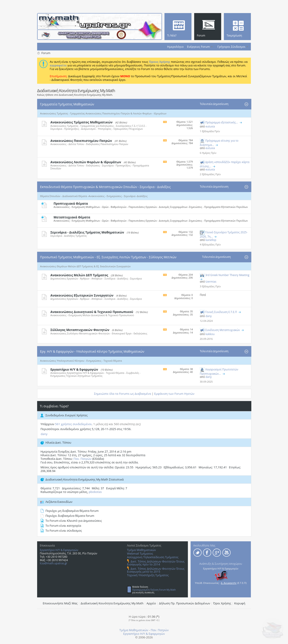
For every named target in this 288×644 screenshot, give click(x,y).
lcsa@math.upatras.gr (54, 563)
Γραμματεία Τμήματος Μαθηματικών (67, 104)
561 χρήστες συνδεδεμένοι (73, 424)
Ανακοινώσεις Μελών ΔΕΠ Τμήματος (79, 275)
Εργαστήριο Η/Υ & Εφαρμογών (74, 369)
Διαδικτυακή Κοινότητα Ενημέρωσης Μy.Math (112, 603)
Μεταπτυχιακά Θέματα (72, 217)
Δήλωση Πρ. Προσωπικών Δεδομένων (185, 603)
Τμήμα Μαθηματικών (142, 550)
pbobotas (95, 492)
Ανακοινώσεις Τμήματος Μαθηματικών (81, 122)
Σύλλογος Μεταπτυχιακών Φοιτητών (80, 330)
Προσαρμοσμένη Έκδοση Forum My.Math (154, 590)
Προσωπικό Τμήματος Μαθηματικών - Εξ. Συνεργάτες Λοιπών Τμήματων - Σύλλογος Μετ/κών (108, 257)
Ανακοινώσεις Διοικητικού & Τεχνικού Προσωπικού (92, 312)
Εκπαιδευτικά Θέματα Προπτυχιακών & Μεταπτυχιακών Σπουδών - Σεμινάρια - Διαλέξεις (105, 187)
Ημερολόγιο (175, 47)
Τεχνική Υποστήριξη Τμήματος (148, 575)
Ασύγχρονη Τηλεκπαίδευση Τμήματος (153, 557)
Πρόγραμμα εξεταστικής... (222, 122)
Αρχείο (151, 603)
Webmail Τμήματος (140, 553)
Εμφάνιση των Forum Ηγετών (174, 394)
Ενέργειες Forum (198, 47)
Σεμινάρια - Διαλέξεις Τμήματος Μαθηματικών (87, 232)
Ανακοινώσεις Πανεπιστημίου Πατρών (81, 141)
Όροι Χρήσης (222, 603)
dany (44, 434)
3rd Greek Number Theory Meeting (227, 275)
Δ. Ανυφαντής (229, 583)
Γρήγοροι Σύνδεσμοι (231, 47)
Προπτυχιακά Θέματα (71, 203)
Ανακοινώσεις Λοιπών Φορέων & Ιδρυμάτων (86, 162)
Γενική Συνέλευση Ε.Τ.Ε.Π (221, 312)
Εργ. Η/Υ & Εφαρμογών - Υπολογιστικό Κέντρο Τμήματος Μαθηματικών (92, 351)
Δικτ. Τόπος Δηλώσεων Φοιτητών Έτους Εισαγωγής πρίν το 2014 (156, 563)
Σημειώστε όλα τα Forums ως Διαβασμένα (123, 394)
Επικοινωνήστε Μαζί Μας (60, 603)
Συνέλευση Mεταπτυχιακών (223, 330)
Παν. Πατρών (83, 459)
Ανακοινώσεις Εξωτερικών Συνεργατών (82, 295)
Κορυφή (240, 603)
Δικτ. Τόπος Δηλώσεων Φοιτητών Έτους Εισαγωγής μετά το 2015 (156, 570)
